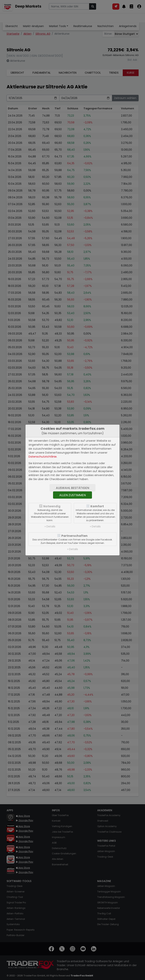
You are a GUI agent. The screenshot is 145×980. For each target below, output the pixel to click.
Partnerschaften (74, 536)
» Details (50, 526)
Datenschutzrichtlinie (43, 457)
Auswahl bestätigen (72, 488)
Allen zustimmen (72, 495)
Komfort (97, 506)
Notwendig (52, 506)
